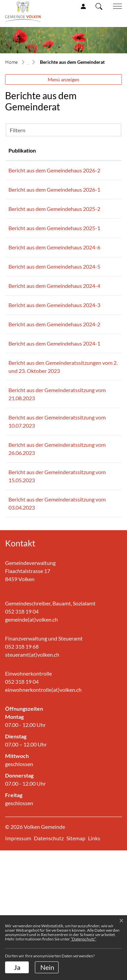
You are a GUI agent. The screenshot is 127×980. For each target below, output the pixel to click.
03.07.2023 (22, 550)
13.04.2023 (22, 621)
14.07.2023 (22, 514)
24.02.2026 (22, 170)
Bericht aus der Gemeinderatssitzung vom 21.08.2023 (71, 487)
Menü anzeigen (63, 79)
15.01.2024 (22, 416)
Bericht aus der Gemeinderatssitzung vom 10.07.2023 (71, 523)
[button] (99, 6)
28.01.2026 (22, 198)
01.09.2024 (22, 280)
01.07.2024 (22, 334)
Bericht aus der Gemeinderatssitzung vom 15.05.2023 (71, 593)
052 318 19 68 (22, 776)
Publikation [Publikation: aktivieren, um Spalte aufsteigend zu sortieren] (54, 150)
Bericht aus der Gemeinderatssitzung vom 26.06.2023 (71, 558)
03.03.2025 (22, 252)
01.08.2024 (22, 307)
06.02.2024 (22, 389)
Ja (17, 967)
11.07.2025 (22, 225)
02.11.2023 (22, 444)
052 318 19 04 (22, 741)
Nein (47, 967)
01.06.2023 (22, 585)
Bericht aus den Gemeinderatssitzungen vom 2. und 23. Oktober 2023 (76, 452)
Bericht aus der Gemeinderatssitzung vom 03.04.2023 (71, 629)
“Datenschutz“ (83, 939)
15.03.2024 (22, 362)
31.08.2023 (22, 479)
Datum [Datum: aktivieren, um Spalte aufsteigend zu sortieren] (17, 150)
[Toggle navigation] (115, 6)
